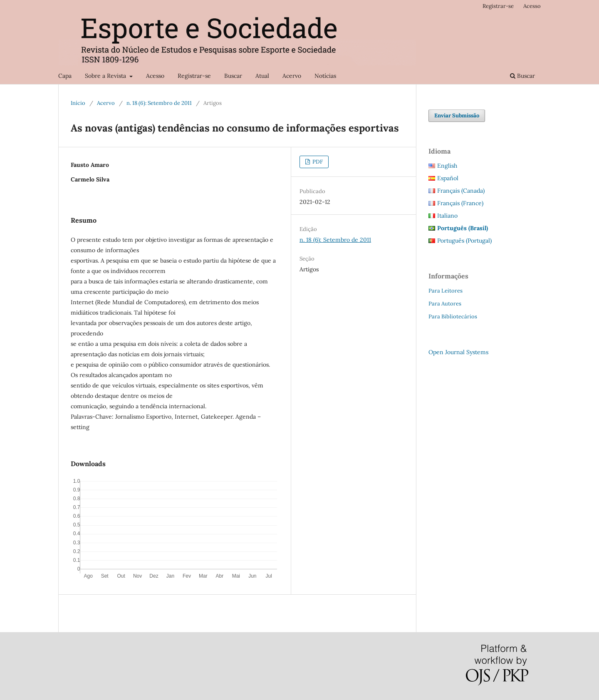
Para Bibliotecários (453, 316)
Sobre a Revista (106, 76)
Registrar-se (194, 76)
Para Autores (445, 304)
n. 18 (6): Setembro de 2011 (159, 103)
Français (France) (460, 203)
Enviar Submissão (457, 115)
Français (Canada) (461, 191)
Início (78, 103)
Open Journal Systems (458, 352)
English (447, 166)
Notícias (325, 76)
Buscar (233, 76)
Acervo (292, 76)
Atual (262, 76)
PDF (317, 162)
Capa (65, 76)
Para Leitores (446, 291)
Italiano (447, 216)
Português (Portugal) (464, 241)
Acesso (155, 76)
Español (448, 178)
